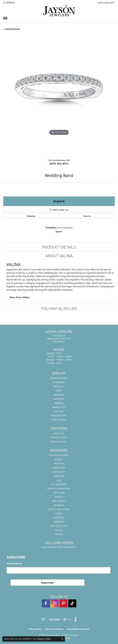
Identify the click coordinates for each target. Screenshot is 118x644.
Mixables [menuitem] (59, 505)
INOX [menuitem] (59, 480)
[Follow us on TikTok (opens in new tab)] (72, 603)
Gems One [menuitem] (59, 476)
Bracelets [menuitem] (59, 386)
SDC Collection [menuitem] (59, 526)
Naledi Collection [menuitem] (59, 509)
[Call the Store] (59, 341)
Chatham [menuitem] (59, 464)
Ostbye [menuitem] (59, 513)
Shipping (31, 216)
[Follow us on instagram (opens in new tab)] (55, 603)
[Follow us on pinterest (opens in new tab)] (63, 603)
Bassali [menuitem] (59, 459)
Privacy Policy (59, 437)
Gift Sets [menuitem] (59, 411)
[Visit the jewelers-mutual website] (55, 619)
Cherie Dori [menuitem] (59, 468)
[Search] (9, 3)
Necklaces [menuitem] (59, 399)
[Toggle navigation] (5, 18)
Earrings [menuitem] (59, 403)
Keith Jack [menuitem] (59, 493)
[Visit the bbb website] (76, 619)
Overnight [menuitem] (59, 518)
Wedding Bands (13, 29)
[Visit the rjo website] (43, 619)
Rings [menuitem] (59, 391)
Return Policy (59, 442)
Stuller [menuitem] (59, 530)
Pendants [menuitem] (59, 395)
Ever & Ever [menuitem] (59, 472)
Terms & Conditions (54, 629)
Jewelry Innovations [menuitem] (59, 489)
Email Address (16, 564)
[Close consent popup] (62, 639)
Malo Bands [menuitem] (59, 501)
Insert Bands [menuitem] (59, 420)
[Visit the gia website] (67, 619)
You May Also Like (59, 308)
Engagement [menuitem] (59, 382)
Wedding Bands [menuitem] (59, 378)
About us (59, 433)
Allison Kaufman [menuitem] (59, 455)
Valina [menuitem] (59, 534)
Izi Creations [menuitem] (59, 484)
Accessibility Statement (78, 629)
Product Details (59, 247)
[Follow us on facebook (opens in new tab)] (46, 603)
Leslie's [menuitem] (59, 497)
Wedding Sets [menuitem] (59, 416)
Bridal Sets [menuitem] (59, 407)
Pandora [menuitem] (59, 522)
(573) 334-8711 (59, 163)
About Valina (59, 255)
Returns (87, 216)
